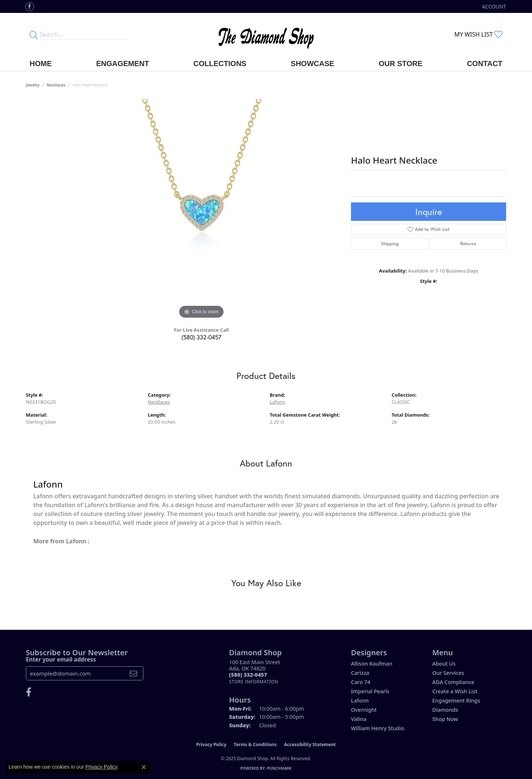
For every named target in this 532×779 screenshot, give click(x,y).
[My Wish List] (478, 34)
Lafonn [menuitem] (360, 701)
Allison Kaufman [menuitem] (372, 664)
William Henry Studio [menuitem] (378, 728)
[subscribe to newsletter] (133, 673)
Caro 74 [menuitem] (361, 682)
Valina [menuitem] (359, 719)
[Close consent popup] (144, 767)
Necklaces (56, 85)
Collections (220, 64)
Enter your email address (61, 659)
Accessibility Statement (310, 744)
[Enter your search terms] (84, 34)
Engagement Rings (456, 701)
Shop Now (445, 719)
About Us (444, 664)
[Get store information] (254, 682)
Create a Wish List (455, 691)
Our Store (401, 64)
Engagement (122, 64)
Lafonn (277, 402)
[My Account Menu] (494, 6)
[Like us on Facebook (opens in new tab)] (30, 7)
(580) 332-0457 (201, 337)
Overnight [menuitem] (364, 710)
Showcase (313, 64)
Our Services (448, 673)
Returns (468, 244)
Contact (485, 64)
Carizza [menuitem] (360, 673)
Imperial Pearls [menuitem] (370, 691)
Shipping (390, 244)
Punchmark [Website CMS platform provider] (279, 768)
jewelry (33, 85)
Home (41, 64)
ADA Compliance (453, 682)
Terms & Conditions (255, 744)
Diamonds (445, 710)
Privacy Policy (211, 744)
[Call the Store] (248, 675)
